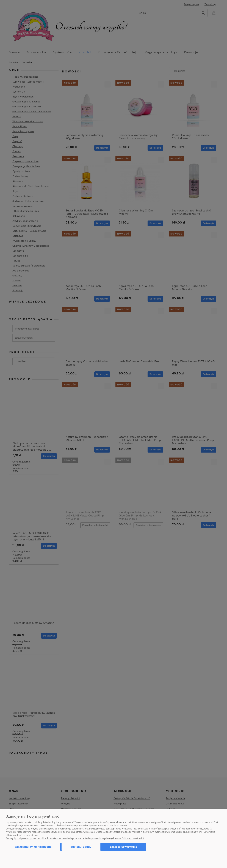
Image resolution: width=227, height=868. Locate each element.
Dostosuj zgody (81, 847)
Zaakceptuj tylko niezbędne (33, 847)
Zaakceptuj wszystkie (124, 847)
